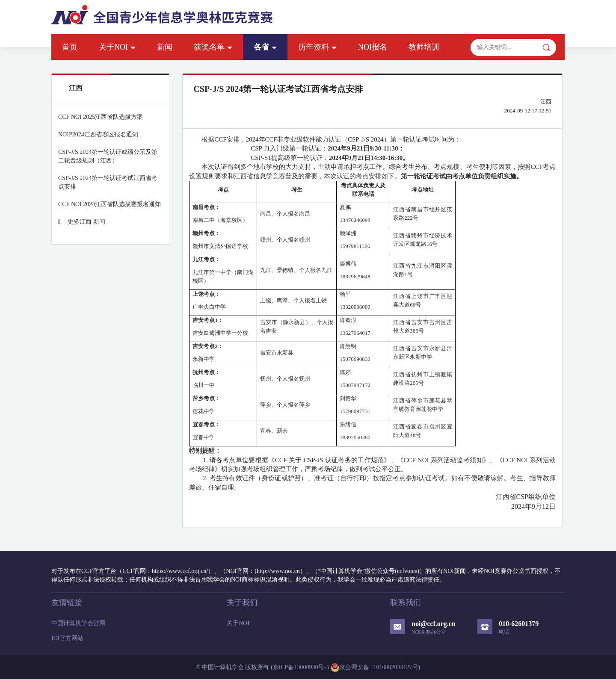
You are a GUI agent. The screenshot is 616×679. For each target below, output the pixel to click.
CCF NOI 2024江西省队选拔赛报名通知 (110, 204)
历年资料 (317, 47)
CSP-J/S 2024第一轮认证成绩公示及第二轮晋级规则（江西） (108, 156)
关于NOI (117, 47)
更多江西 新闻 (82, 222)
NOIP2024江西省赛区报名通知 (98, 134)
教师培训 (424, 47)
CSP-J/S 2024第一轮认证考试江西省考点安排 (108, 182)
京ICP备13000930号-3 (301, 667)
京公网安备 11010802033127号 (375, 667)
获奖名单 (213, 47)
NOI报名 (373, 47)
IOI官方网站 (67, 638)
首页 (70, 47)
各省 (265, 47)
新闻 (165, 47)
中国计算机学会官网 (78, 623)
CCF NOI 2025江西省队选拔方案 (101, 117)
